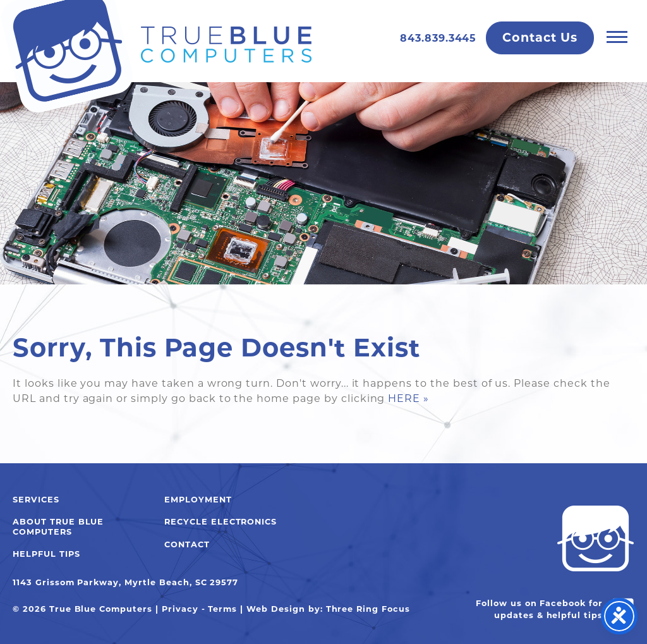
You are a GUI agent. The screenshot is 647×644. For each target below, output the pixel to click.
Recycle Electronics (221, 522)
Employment (198, 500)
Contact (187, 544)
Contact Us (540, 37)
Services (36, 500)
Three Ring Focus (368, 609)
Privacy (180, 609)
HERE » (408, 398)
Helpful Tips (46, 554)
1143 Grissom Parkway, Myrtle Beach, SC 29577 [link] (125, 582)
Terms (222, 609)
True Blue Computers (156, 57)
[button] (617, 36)
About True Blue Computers (58, 526)
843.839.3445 (438, 38)
